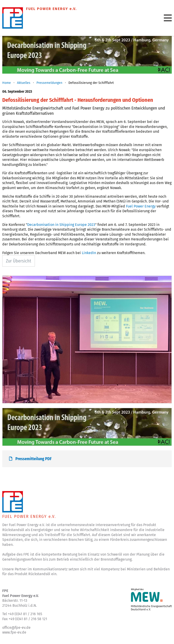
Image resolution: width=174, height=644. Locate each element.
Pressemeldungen (49, 83)
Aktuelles (24, 83)
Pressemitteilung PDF (30, 459)
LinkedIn (89, 253)
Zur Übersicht (19, 261)
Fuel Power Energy (141, 206)
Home (7, 83)
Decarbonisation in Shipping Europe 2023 (61, 225)
